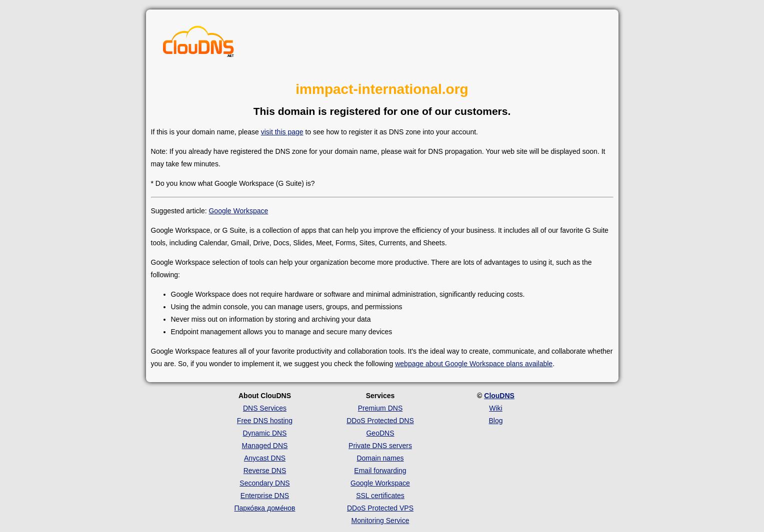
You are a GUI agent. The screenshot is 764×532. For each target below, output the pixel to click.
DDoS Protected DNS (380, 421)
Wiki (495, 408)
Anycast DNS (265, 458)
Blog (495, 421)
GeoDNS (380, 433)
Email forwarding (380, 471)
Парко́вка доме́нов (265, 508)
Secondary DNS (264, 483)
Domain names (380, 458)
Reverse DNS (265, 471)
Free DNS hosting (265, 421)
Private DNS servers (380, 446)
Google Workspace (238, 211)
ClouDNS (499, 396)
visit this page (282, 132)
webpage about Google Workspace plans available (474, 364)
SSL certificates (380, 496)
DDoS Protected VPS (380, 508)
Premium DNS (380, 408)
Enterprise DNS (265, 496)
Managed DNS (265, 446)
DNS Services (265, 408)
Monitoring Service (380, 521)
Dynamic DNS (265, 433)
